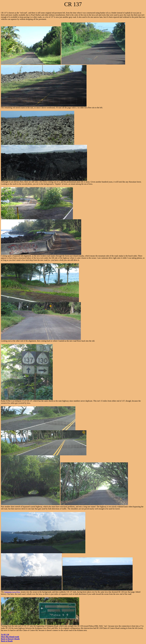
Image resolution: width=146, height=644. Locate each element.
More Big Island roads (10, 637)
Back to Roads (7, 641)
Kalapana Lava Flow (12, 592)
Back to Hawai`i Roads (10, 639)
